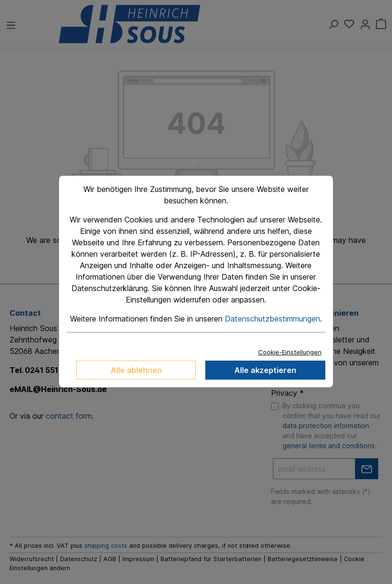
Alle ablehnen (136, 370)
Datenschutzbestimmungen (272, 319)
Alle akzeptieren (265, 370)
